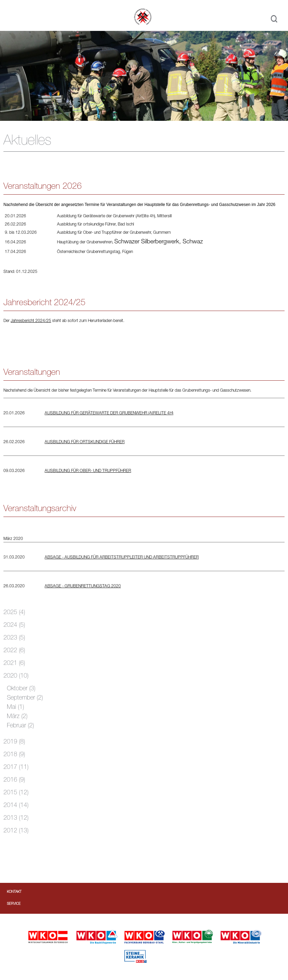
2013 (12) (16, 818)
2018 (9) (14, 755)
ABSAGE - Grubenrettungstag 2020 (83, 586)
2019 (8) (14, 742)
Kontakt (14, 892)
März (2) (17, 717)
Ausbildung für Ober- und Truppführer (88, 471)
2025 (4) (14, 613)
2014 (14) (16, 806)
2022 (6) (14, 651)
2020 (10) (16, 676)
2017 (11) (16, 768)
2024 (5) (14, 625)
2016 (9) (14, 780)
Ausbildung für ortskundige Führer (85, 442)
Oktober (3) (21, 689)
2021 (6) (14, 664)
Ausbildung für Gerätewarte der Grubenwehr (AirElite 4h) (109, 413)
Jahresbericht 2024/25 (31, 321)
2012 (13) (16, 831)
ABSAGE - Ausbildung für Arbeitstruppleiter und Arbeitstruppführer (122, 557)
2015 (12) (16, 793)
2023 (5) (14, 638)
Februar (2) (20, 726)
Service (14, 904)
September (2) (25, 698)
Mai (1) (15, 707)
